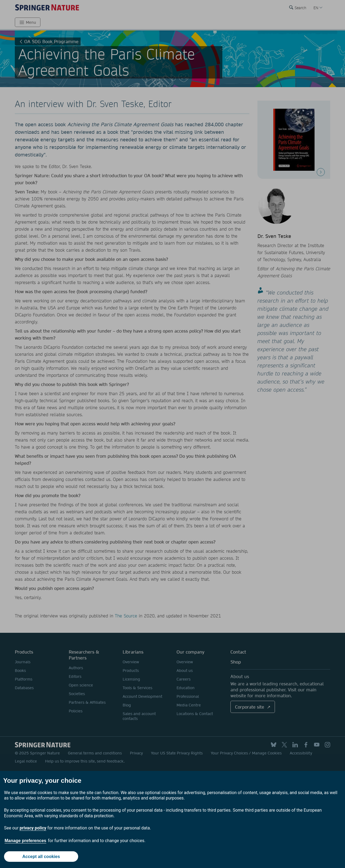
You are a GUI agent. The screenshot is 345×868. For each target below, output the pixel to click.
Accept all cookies (41, 857)
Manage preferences (25, 841)
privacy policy (33, 828)
